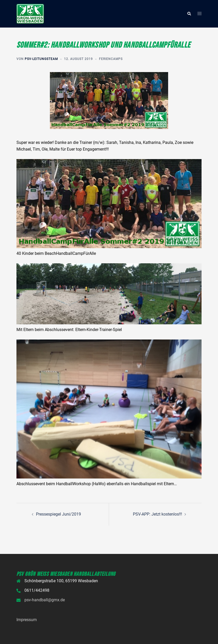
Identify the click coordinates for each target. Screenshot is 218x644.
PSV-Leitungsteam (41, 59)
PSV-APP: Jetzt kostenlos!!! (157, 514)
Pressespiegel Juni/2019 (58, 514)
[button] (189, 14)
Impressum (27, 620)
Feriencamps (111, 59)
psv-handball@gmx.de (45, 600)
